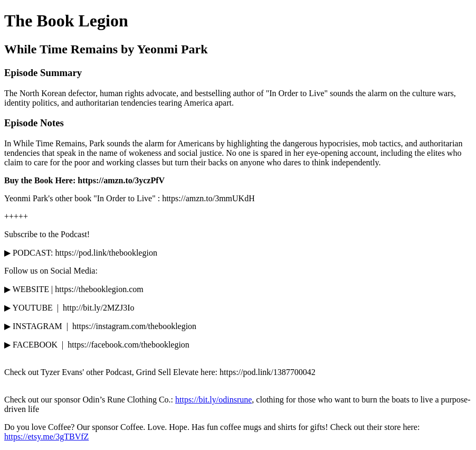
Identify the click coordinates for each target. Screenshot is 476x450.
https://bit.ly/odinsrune (213, 400)
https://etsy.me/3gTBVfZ (46, 437)
